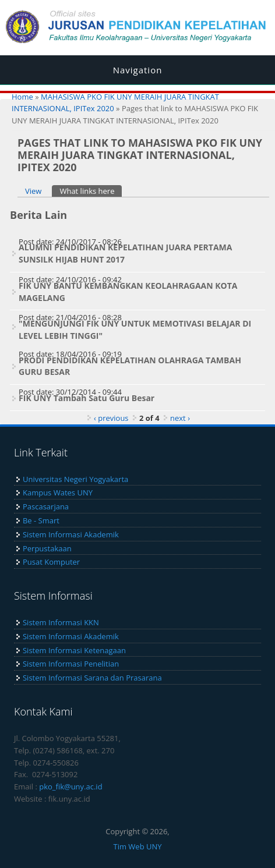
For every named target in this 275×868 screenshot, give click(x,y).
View (33, 191)
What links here (91, 191)
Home (22, 97)
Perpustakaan (47, 548)
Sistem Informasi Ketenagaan (74, 650)
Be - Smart (41, 520)
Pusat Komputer (51, 562)
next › (180, 418)
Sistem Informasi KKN (61, 622)
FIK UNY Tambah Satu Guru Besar (87, 398)
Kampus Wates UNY (58, 493)
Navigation (138, 70)
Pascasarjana (46, 506)
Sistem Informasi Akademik (71, 534)
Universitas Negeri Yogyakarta (75, 479)
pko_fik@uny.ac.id (70, 786)
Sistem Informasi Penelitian (71, 664)
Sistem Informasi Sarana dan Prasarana (92, 678)
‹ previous (111, 418)
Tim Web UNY (137, 846)
